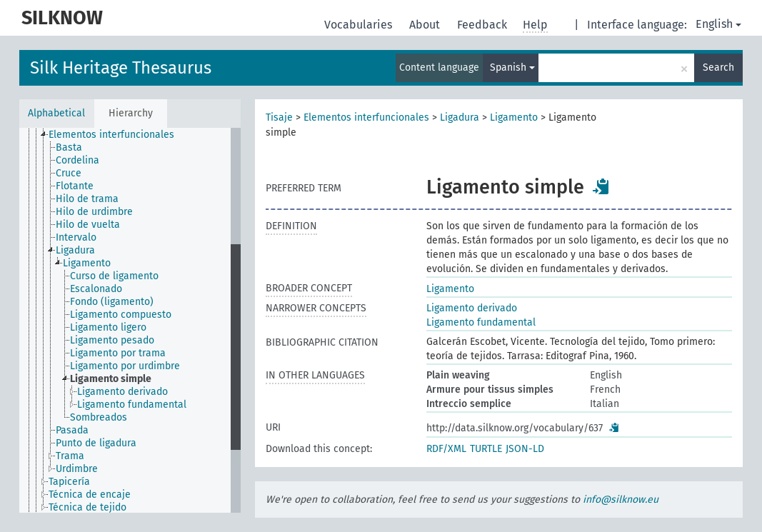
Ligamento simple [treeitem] (111, 379)
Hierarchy (131, 113)
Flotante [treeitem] (75, 186)
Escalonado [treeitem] (96, 289)
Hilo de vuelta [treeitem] (88, 225)
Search (718, 67)
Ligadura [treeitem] (75, 250)
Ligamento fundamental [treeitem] (132, 405)
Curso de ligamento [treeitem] (114, 276)
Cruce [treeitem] (69, 173)
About (426, 25)
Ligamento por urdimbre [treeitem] (125, 366)
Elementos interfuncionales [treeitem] (111, 135)
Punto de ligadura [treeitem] (96, 443)
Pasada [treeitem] (72, 430)
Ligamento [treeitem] (87, 263)
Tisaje (279, 117)
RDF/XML (446, 449)
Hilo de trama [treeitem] (87, 199)
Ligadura (460, 117)
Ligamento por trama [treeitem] (118, 353)
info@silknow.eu (621, 500)
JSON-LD (525, 449)
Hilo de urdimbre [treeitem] (94, 212)
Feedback (483, 25)
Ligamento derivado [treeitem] (122, 392)
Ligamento (514, 117)
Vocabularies (360, 25)
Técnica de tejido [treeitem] (87, 507)
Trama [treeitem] (70, 456)
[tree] (130, 320)
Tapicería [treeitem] (69, 482)
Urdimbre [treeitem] (77, 469)
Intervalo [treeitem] (76, 237)
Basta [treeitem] (69, 147)
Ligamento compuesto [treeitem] (121, 315)
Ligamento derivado (472, 308)
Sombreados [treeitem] (99, 417)
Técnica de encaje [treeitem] (90, 495)
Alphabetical (56, 113)
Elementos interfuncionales (366, 117)
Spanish (512, 67)
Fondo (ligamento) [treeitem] (112, 302)
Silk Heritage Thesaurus (121, 68)
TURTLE (486, 449)
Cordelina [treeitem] (77, 160)
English (718, 24)
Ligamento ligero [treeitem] (108, 327)
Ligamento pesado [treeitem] (112, 340)
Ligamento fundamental (481, 322)
